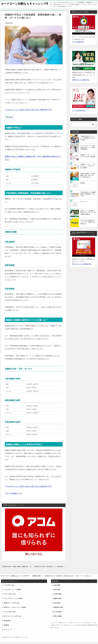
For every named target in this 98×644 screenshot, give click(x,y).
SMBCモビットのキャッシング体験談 (15, 609)
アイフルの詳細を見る (79, 113)
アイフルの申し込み (10, 614)
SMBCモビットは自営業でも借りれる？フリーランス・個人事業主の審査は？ (88, 215)
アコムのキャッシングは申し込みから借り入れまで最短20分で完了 (28, 112)
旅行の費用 (57, 605)
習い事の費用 (58, 614)
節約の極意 (57, 592)
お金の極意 (57, 587)
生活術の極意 (58, 596)
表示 (11, 119)
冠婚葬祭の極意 (58, 609)
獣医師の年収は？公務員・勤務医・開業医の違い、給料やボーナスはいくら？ (18, 569)
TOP (16, 578)
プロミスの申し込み (10, 596)
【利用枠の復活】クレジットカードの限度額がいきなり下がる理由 (88, 140)
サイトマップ (84, 204)
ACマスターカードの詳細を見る (82, 266)
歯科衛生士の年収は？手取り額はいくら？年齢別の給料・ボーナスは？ (51, 569)
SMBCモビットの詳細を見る (81, 82)
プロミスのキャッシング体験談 (13, 601)
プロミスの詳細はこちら (13, 496)
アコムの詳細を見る (78, 44)
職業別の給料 (9, 25)
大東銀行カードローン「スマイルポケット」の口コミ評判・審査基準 (88, 168)
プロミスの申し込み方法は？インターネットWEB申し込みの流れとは (88, 224)
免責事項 (83, 185)
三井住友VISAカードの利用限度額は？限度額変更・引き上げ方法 (88, 196)
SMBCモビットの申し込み (12, 605)
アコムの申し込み (9, 587)
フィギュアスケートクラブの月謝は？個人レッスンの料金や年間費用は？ (88, 150)
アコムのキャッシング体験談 (12, 592)
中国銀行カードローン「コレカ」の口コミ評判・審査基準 (88, 158)
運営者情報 (7, 623)
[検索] (84, 127)
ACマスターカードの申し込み (13, 618)
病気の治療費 (58, 618)
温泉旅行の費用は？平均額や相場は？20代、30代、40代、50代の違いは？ (88, 178)
